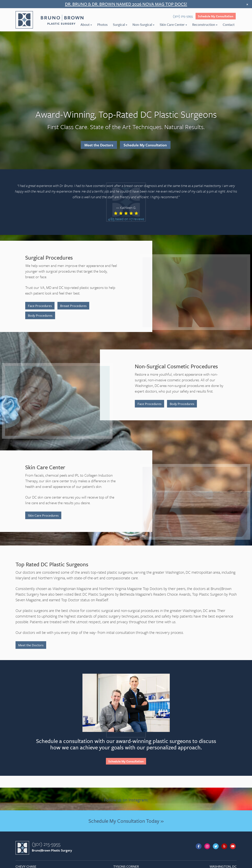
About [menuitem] (86, 24)
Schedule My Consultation (216, 16)
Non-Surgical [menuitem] (143, 24)
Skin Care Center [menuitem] (173, 24)
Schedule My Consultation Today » (126, 821)
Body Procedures (40, 315)
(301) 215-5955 (46, 844)
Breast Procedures (73, 306)
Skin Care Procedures (43, 515)
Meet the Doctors (99, 145)
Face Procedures (40, 306)
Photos (102, 24)
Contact (229, 24)
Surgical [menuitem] (120, 24)
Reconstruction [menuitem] (205, 24)
